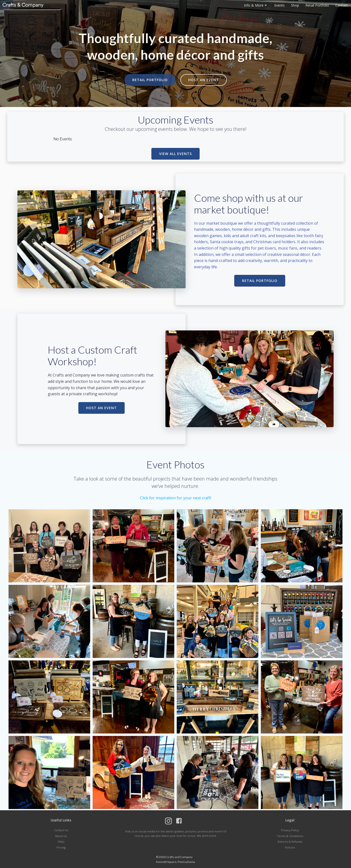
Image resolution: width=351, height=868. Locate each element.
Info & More (256, 5)
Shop (295, 5)
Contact (342, 5)
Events (279, 5)
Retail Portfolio (317, 5)
